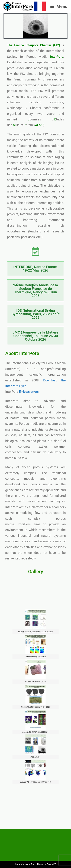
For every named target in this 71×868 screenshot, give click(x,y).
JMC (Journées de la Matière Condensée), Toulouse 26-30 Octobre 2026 (35, 336)
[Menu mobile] (59, 7)
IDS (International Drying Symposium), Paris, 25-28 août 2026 (36, 314)
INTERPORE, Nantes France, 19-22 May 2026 (35, 269)
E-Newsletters (29, 392)
